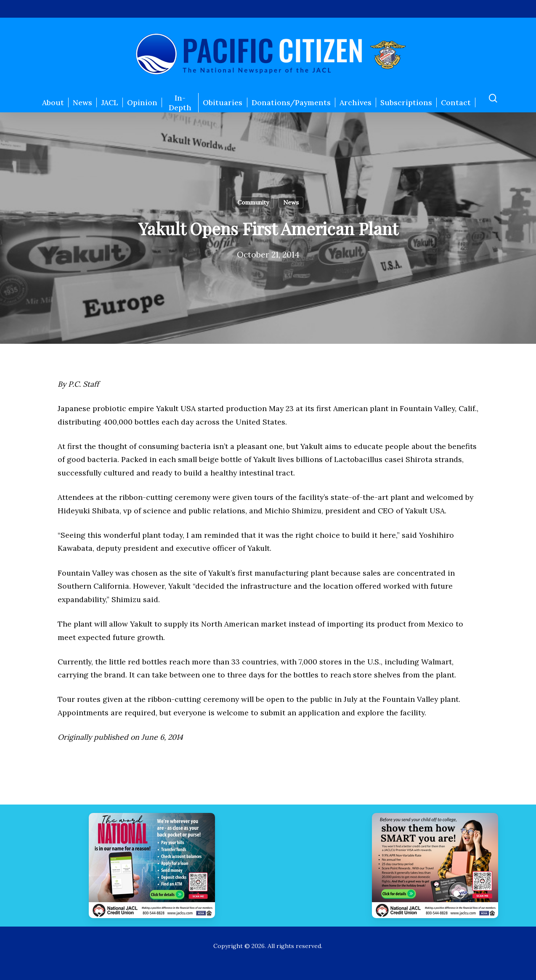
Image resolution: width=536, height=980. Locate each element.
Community (253, 202)
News (291, 202)
